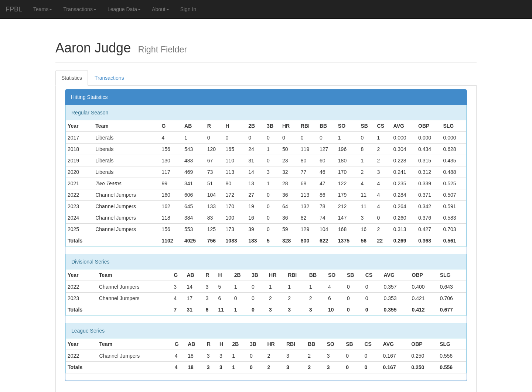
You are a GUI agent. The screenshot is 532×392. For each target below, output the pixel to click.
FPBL (14, 9)
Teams (43, 9)
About (161, 9)
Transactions (80, 9)
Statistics (72, 78)
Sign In (188, 9)
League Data (124, 9)
